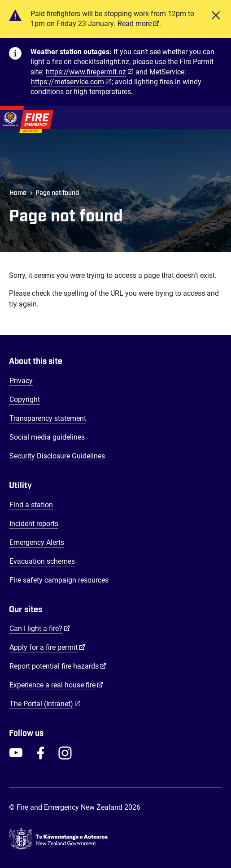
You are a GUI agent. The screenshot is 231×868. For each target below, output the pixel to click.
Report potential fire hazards (58, 666)
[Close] (216, 19)
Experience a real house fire (56, 685)
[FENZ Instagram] (65, 753)
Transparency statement (48, 418)
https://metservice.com (68, 82)
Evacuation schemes (42, 561)
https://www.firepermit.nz (86, 72)
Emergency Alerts (37, 542)
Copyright (25, 399)
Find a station (31, 505)
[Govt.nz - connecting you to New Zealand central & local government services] (115, 839)
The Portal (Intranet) (45, 704)
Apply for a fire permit (47, 647)
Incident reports (34, 524)
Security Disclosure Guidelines (57, 456)
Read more (135, 24)
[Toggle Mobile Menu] (218, 117)
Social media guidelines (47, 437)
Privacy (21, 381)
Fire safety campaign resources (59, 580)
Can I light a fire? (40, 628)
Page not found (57, 193)
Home (18, 193)
